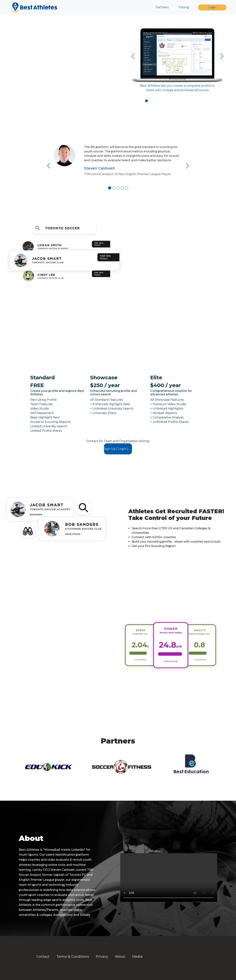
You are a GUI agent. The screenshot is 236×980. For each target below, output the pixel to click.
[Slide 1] (146, 101)
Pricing (184, 7)
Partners (162, 7)
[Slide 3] (156, 101)
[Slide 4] (122, 188)
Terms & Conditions (73, 957)
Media (137, 957)
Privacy (102, 957)
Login (212, 7)
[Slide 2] (151, 101)
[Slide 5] (127, 188)
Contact (43, 957)
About (120, 957)
